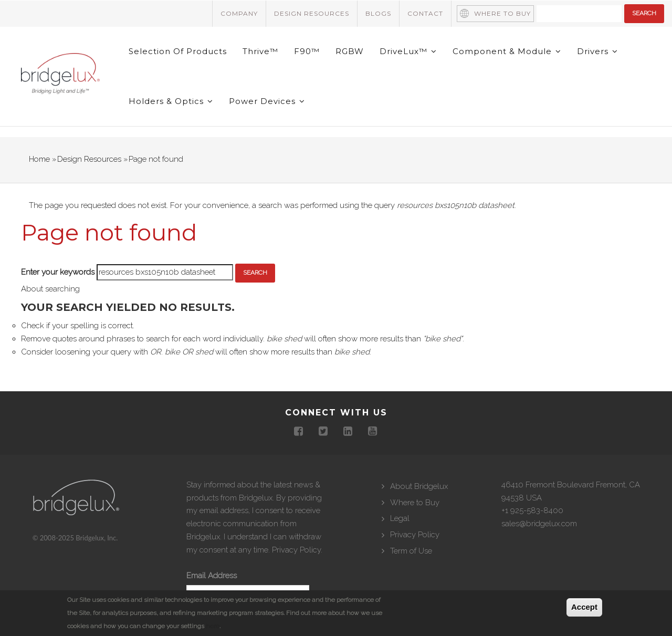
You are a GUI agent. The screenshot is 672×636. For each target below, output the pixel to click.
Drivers (597, 51)
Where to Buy (502, 13)
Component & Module (507, 51)
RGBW (350, 51)
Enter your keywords (58, 272)
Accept (584, 607)
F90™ (307, 51)
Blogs (378, 13)
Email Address (212, 576)
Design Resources (312, 13)
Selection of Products (178, 51)
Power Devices (267, 101)
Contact (425, 13)
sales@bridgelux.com (539, 524)
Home (39, 159)
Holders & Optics (171, 101)
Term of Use (411, 551)
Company (239, 13)
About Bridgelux (419, 486)
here (213, 626)
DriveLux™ (408, 51)
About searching (50, 289)
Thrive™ (260, 51)
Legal (400, 518)
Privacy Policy (296, 550)
